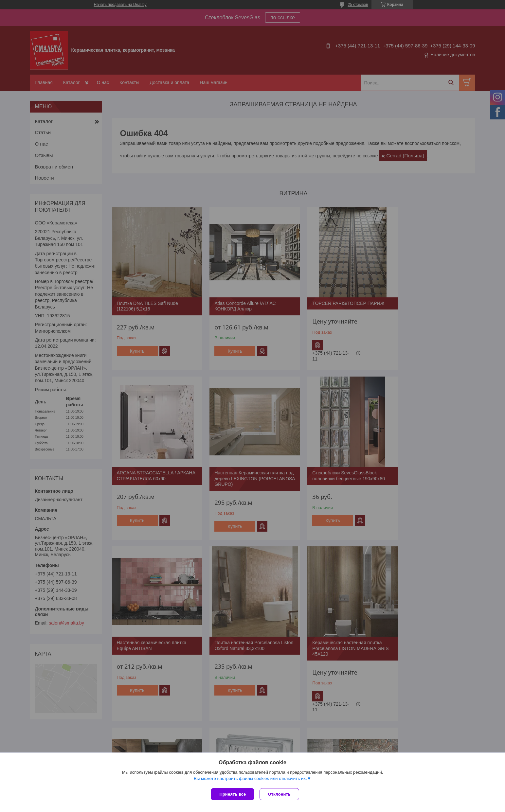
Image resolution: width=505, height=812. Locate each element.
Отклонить (281, 794)
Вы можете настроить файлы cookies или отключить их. (250, 780)
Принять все (233, 794)
